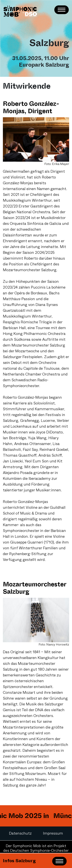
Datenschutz (20, 833)
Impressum (53, 833)
